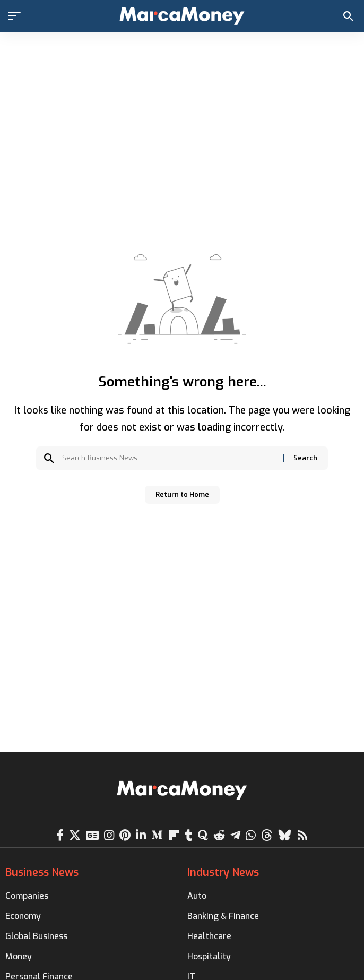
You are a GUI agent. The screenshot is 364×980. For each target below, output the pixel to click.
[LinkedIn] (141, 835)
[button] (17, 16)
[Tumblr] (189, 835)
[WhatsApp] (251, 835)
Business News (42, 872)
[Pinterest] (125, 835)
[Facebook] (60, 835)
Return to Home (182, 495)
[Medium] (157, 835)
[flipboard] (174, 835)
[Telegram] (235, 835)
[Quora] (203, 835)
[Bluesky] (285, 835)
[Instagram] (109, 835)
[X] (75, 835)
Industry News (223, 872)
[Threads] (267, 835)
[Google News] (92, 835)
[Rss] (302, 835)
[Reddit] (219, 835)
